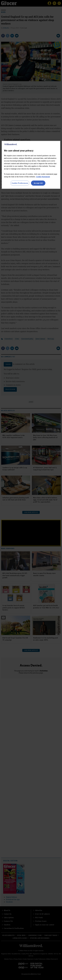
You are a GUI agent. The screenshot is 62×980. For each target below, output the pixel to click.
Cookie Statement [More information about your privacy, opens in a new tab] (43, 177)
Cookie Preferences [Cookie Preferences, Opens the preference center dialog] (20, 183)
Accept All (38, 183)
